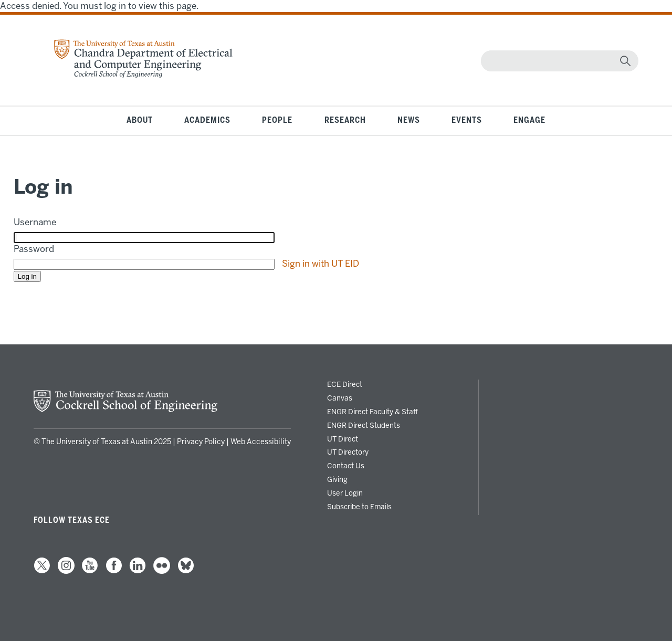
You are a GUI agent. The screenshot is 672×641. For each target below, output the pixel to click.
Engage (529, 120)
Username (35, 222)
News (409, 120)
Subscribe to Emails (359, 507)
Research (345, 120)
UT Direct (343, 439)
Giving (337, 479)
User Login (345, 493)
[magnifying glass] (625, 61)
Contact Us (346, 466)
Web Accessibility (261, 442)
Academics (207, 120)
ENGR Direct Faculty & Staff (372, 412)
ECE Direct (345, 384)
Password (34, 249)
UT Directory (348, 452)
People (277, 120)
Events (467, 120)
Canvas (340, 398)
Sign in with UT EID (321, 264)
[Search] (557, 61)
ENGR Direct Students (364, 425)
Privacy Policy (201, 442)
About (140, 120)
